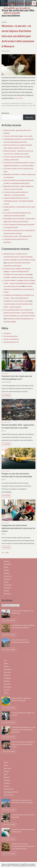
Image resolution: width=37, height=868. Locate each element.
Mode (5, 22)
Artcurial (17, 104)
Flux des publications (11, 336)
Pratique (5, 523)
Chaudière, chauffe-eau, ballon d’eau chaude (18, 277)
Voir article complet (9, 620)
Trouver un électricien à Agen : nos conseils (18, 136)
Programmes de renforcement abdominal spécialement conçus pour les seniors (18, 528)
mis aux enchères (7, 106)
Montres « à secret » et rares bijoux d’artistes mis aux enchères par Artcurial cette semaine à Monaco (18, 36)
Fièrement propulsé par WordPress (24, 866)
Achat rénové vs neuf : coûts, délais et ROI (18, 236)
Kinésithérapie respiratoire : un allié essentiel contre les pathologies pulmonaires (23, 730)
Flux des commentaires (11, 339)
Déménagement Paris (11, 792)
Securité (6, 777)
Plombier (7, 681)
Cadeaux (7, 573)
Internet (5, 374)
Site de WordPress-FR (11, 342)
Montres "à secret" (26, 106)
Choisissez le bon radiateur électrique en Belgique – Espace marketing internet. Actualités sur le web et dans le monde (17, 271)
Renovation (7, 687)
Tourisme (7, 780)
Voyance (6, 786)
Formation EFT (9, 789)
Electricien (7, 672)
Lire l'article (6, 395)
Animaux (7, 561)
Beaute (6, 567)
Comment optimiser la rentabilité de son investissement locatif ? (19, 289)
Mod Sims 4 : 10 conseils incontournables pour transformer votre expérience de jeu (23, 846)
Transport (7, 783)
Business (7, 570)
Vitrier (6, 762)
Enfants (6, 582)
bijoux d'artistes (27, 104)
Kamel (7, 51)
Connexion (7, 333)
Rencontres (7, 594)
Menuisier (7, 675)
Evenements (8, 585)
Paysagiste (7, 678)
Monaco (17, 106)
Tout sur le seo (8, 795)
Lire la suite (19, 98)
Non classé (7, 768)
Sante (5, 774)
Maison (6, 666)
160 (7, 553)
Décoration (7, 669)
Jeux (5, 660)
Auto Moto (6, 471)
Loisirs (6, 663)
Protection (7, 684)
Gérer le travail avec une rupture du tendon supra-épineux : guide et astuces (23, 744)
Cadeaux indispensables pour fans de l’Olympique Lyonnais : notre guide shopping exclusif (18, 201)
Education (7, 579)
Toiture (6, 693)
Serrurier (7, 690)
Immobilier (6, 422)
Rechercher (5, 113)
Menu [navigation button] (34, 3)
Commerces (8, 576)
